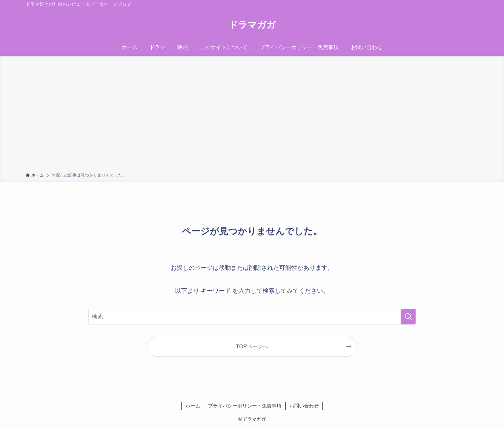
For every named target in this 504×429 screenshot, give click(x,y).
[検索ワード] (252, 317)
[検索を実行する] (408, 317)
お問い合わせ (304, 406)
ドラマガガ (252, 25)
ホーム (193, 406)
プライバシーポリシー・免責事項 (245, 406)
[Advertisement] (252, 115)
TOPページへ (252, 346)
